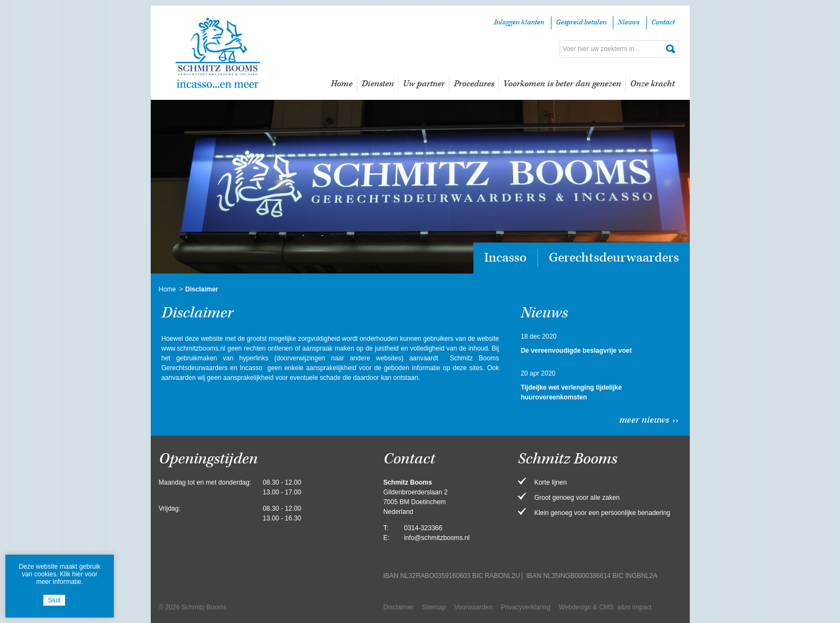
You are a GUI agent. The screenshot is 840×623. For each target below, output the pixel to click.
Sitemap (434, 607)
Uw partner (424, 84)
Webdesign (575, 607)
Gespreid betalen (581, 23)
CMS (607, 607)
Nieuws (629, 23)
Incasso (505, 258)
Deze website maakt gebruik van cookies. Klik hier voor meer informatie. (60, 574)
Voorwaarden (473, 607)
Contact (663, 23)
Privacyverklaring (525, 607)
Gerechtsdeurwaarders (614, 258)
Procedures (474, 84)
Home (342, 84)
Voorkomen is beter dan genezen (562, 84)
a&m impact (634, 607)
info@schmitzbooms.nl (437, 538)
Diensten (378, 84)
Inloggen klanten (519, 23)
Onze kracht (652, 84)
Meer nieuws (644, 420)
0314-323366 (423, 528)
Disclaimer (399, 607)
